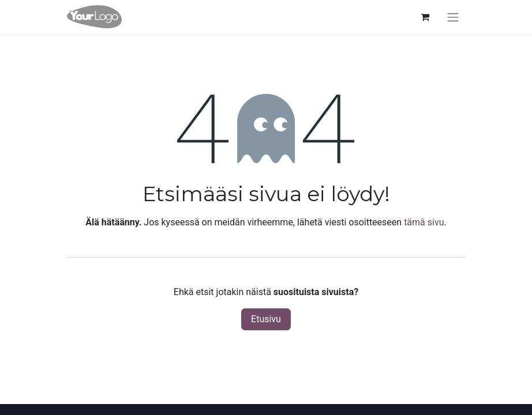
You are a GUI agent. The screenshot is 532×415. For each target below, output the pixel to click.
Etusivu (266, 319)
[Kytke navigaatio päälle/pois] (453, 17)
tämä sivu (424, 222)
